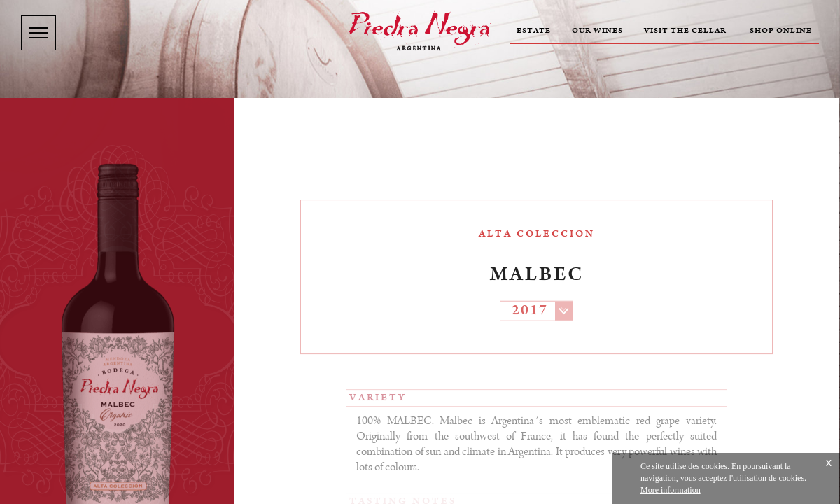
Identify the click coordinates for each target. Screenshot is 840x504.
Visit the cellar (685, 31)
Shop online (781, 31)
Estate (534, 31)
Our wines (597, 31)
